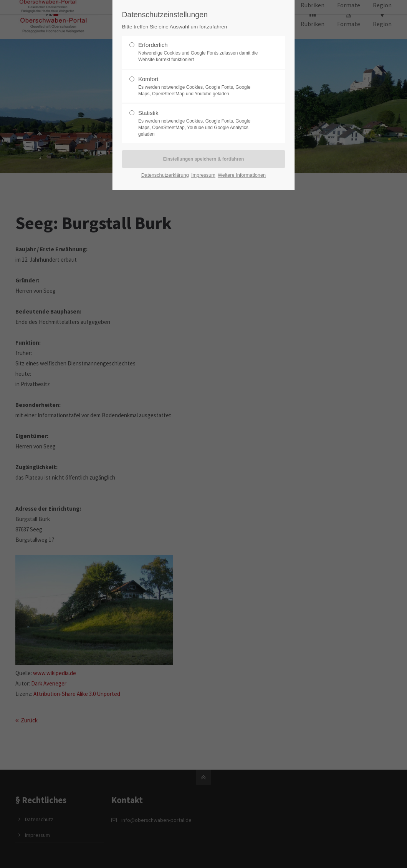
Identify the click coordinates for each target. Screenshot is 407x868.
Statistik (200, 123)
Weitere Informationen (242, 175)
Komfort (200, 86)
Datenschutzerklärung (165, 175)
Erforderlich (200, 52)
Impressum (203, 175)
